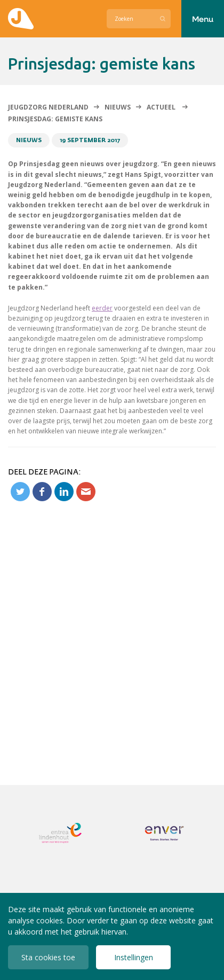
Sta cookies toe (48, 957)
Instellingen (134, 957)
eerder (102, 308)
